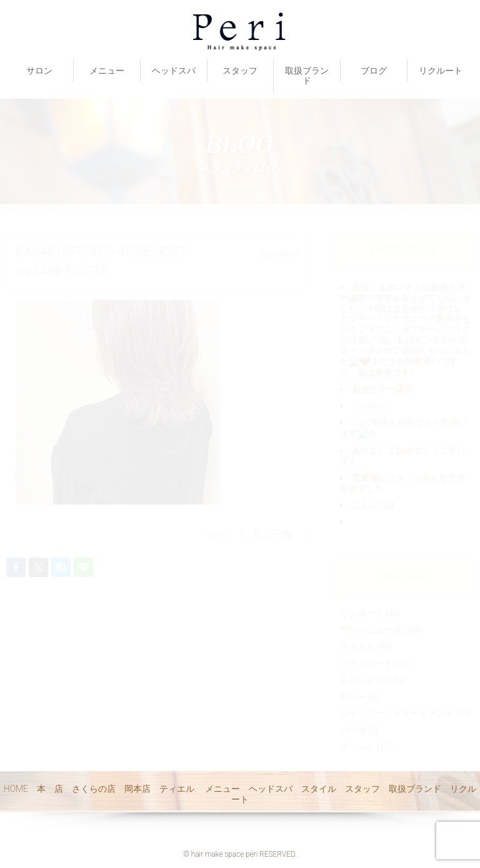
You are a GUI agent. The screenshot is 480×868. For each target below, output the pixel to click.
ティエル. (178, 789)
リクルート (441, 71)
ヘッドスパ (174, 71)
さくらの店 (94, 789)
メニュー (107, 71)
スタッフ (240, 71)
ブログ (374, 71)
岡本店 (137, 789)
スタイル (319, 789)
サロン (39, 71)
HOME (16, 789)
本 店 (50, 789)
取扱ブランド (307, 76)
